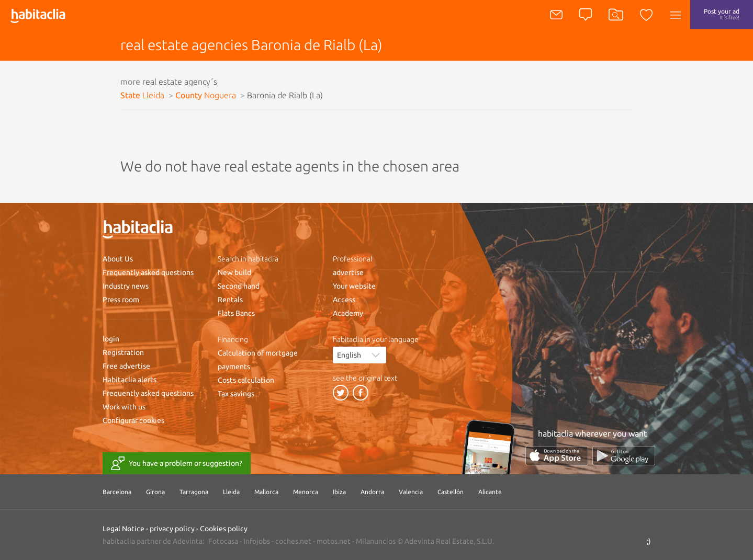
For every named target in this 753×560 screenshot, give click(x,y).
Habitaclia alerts (130, 380)
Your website (354, 286)
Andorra (372, 492)
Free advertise (126, 366)
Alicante (490, 492)
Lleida (231, 492)
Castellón (451, 492)
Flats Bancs (236, 313)
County (206, 95)
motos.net (334, 541)
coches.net (293, 541)
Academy (348, 313)
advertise (348, 272)
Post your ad (722, 14)
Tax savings (236, 394)
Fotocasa (223, 541)
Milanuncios (376, 541)
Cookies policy (224, 529)
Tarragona (194, 492)
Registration (123, 352)
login (111, 339)
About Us (118, 259)
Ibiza (339, 492)
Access (344, 300)
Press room (121, 300)
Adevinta (188, 541)
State (142, 95)
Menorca (306, 492)
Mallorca (266, 492)
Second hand (239, 286)
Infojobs (257, 541)
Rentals (230, 300)
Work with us (124, 407)
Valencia (411, 492)
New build (234, 272)
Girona (155, 492)
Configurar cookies (133, 420)
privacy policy (172, 529)
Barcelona (117, 492)
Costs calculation (246, 380)
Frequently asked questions (148, 272)
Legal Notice (123, 529)
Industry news (126, 286)
